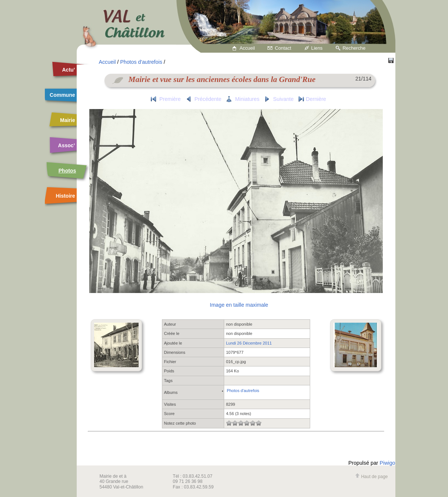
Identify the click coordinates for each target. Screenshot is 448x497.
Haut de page (371, 477)
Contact (283, 48)
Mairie (67, 120)
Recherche (354, 48)
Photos (67, 171)
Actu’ (69, 70)
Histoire (65, 196)
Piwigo (388, 463)
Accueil (247, 48)
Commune (62, 95)
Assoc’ (67, 145)
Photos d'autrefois (141, 62)
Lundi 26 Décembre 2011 (249, 343)
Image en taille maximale (239, 305)
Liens (317, 48)
